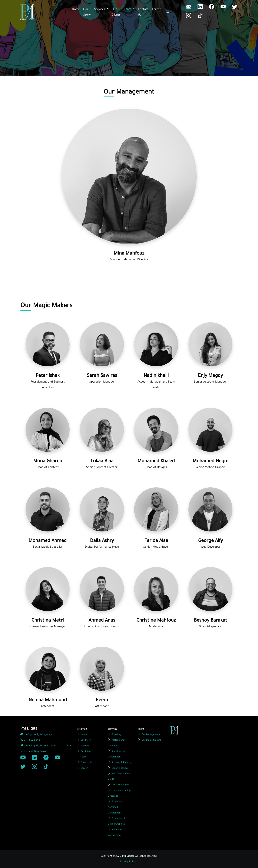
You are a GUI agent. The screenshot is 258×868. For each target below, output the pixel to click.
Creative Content (120, 785)
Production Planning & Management (115, 807)
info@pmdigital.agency (36, 735)
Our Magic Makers (151, 740)
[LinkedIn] (189, 8)
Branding (116, 735)
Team (82, 757)
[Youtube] (224, 8)
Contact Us (143, 12)
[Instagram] (189, 17)
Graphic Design (120, 768)
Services (83, 746)
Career (156, 9)
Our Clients (116, 12)
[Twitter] (235, 8)
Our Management (151, 735)
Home (76, 9)
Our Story (87, 12)
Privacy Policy (128, 862)
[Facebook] (212, 8)
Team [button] (128, 9)
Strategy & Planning (122, 763)
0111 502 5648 (30, 740)
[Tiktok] (200, 17)
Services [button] (100, 9)
